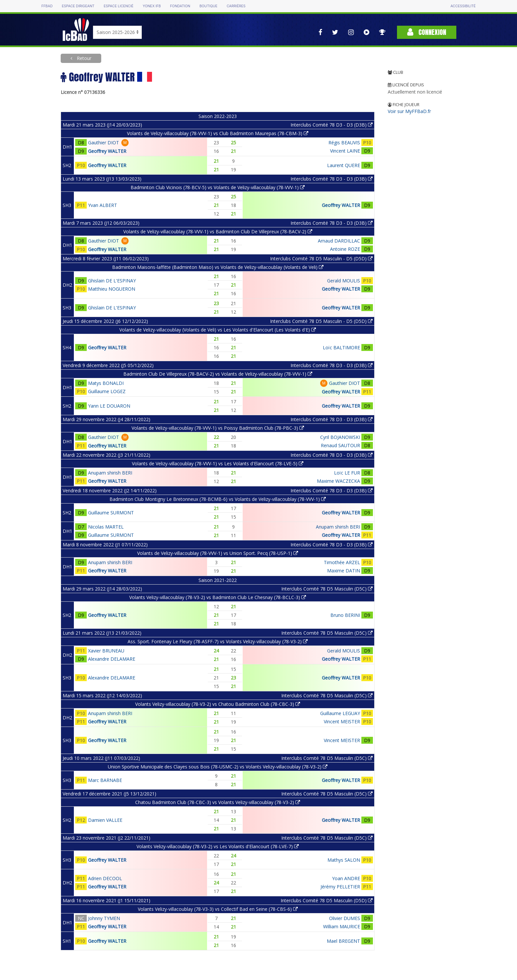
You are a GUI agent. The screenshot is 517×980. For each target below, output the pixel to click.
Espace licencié (118, 6)
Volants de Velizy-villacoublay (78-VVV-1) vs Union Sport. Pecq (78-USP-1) (218, 553)
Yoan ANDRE (346, 878)
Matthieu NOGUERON (112, 289)
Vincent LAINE (345, 151)
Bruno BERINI (345, 615)
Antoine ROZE (345, 249)
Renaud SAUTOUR (340, 445)
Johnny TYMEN (104, 918)
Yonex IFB (152, 6)
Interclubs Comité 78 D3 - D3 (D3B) (332, 125)
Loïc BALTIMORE (341, 347)
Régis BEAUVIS (344, 143)
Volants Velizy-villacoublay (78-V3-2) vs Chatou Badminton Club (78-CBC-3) (218, 704)
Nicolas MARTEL (106, 527)
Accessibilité (463, 6)
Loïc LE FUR (347, 473)
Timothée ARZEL (342, 562)
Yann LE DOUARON (109, 406)
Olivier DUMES (345, 918)
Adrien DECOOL (105, 878)
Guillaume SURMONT (111, 513)
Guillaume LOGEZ (107, 391)
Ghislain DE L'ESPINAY (112, 281)
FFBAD (47, 6)
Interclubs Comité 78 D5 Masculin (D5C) (327, 589)
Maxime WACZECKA (338, 481)
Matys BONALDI (106, 383)
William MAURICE (342, 926)
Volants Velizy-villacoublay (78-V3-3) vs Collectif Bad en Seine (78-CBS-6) (218, 909)
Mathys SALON (344, 860)
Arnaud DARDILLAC (339, 241)
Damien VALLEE (105, 820)
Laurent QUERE (344, 165)
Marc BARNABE (105, 780)
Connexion (427, 32)
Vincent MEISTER (342, 721)
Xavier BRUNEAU (106, 651)
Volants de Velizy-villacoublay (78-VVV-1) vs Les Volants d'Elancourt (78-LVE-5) (218, 463)
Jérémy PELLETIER (340, 887)
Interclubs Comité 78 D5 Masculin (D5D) (327, 900)
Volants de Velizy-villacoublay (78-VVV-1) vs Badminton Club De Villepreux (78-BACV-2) (218, 231)
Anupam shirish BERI (110, 473)
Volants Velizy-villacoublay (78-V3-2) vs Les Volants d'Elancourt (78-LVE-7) (218, 846)
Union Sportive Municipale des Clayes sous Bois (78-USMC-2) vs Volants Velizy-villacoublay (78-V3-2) (218, 767)
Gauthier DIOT (104, 143)
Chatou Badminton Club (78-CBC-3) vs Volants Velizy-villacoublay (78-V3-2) (218, 802)
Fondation (180, 6)
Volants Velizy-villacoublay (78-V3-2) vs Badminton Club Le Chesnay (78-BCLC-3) (218, 597)
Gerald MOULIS (344, 281)
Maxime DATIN (344, 571)
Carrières (236, 6)
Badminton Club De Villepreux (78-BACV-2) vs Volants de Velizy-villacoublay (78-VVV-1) (218, 374)
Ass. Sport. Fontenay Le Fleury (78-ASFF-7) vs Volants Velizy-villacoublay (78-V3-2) (218, 641)
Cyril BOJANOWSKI (340, 437)
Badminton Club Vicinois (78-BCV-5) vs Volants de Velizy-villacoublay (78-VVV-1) (218, 187)
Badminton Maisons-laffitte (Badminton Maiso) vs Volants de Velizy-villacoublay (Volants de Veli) (218, 267)
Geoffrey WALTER (107, 151)
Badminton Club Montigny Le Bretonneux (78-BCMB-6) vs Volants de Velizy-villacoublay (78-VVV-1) (218, 499)
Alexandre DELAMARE (112, 659)
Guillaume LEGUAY (340, 713)
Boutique (208, 6)
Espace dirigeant (78, 6)
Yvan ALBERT (103, 205)
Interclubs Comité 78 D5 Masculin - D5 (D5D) (321, 259)
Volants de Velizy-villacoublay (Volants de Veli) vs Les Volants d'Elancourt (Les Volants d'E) (218, 330)
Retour (83, 58)
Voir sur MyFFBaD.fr (409, 111)
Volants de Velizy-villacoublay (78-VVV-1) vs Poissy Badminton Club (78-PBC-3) (218, 428)
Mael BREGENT (343, 941)
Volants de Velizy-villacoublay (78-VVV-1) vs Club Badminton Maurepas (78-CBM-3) (218, 133)
